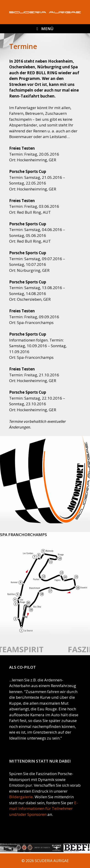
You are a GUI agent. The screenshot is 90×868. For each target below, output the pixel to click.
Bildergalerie (21, 797)
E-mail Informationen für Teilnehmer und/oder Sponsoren (44, 809)
